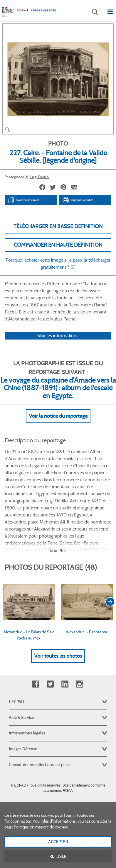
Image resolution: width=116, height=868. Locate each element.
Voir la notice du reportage (58, 416)
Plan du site (58, 804)
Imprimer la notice (78, 200)
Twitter (50, 684)
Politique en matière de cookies (41, 832)
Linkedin (65, 684)
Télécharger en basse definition (58, 226)
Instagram (79, 684)
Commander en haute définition (58, 245)
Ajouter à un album (23, 200)
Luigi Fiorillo (39, 177)
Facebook (35, 684)
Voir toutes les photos (58, 656)
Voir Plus (58, 551)
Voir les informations (58, 336)
